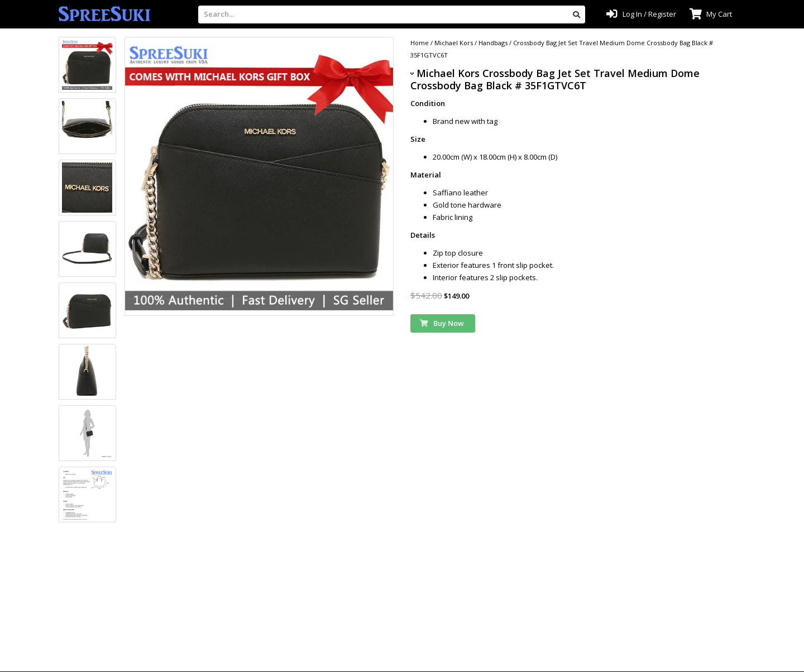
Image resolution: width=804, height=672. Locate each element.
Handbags (493, 43)
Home (420, 43)
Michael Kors (454, 43)
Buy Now (442, 323)
